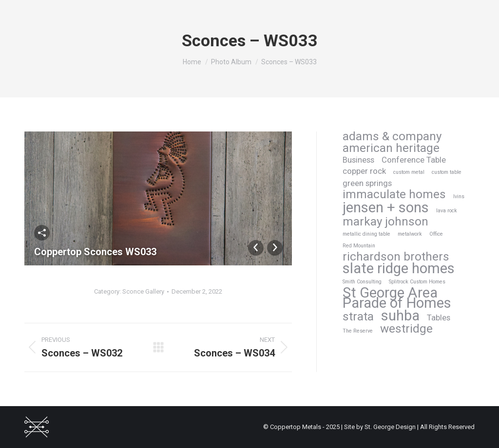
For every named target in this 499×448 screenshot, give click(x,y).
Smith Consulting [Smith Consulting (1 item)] (362, 282)
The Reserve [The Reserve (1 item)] (358, 331)
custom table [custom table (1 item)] (447, 172)
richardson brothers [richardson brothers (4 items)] (396, 257)
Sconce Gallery (143, 291)
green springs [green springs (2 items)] (367, 183)
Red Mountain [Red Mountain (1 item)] (359, 246)
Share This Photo (42, 233)
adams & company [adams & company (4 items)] (392, 137)
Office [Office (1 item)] (436, 234)
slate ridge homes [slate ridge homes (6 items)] (399, 269)
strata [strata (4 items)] (358, 317)
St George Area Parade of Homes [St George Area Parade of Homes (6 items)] (397, 298)
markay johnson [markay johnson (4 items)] (385, 222)
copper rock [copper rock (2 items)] (364, 171)
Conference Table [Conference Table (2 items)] (414, 160)
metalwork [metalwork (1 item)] (410, 234)
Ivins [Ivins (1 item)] (459, 196)
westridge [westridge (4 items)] (406, 329)
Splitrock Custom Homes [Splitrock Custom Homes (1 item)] (417, 282)
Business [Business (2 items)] (358, 160)
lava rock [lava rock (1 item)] (447, 211)
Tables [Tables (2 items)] (439, 317)
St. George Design (390, 427)
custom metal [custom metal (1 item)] (409, 172)
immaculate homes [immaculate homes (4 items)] (394, 195)
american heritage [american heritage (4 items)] (391, 148)
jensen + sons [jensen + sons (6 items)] (386, 208)
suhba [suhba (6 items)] (400, 316)
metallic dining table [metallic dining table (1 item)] (366, 234)
